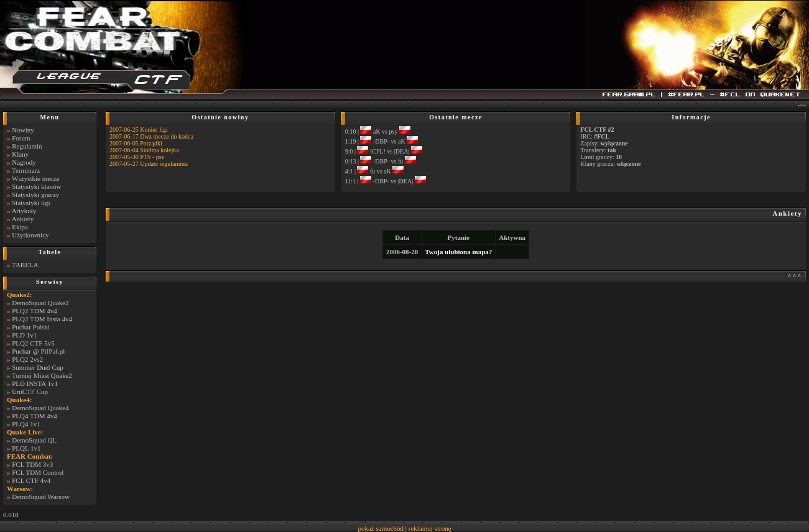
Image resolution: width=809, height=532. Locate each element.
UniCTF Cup (30, 392)
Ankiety (23, 219)
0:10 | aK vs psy (378, 131)
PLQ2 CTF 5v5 (33, 343)
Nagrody (24, 162)
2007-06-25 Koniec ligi (139, 130)
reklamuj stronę (430, 528)
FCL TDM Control (38, 472)
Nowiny (23, 130)
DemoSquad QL (34, 440)
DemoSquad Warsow (41, 497)
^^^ (795, 276)
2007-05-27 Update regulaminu (149, 164)
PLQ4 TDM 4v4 (35, 416)
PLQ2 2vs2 (27, 359)
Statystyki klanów (36, 186)
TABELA (25, 265)
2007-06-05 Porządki (136, 143)
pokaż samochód (381, 528)
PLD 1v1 (24, 335)
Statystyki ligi (31, 203)
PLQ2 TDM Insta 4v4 (42, 319)
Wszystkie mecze (36, 178)
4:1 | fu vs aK (375, 171)
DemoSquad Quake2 (40, 303)
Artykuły (24, 211)
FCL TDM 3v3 (32, 464)
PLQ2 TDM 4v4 (35, 311)
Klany (20, 154)
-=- (802, 104)
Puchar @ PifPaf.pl (38, 351)
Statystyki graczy (35, 195)
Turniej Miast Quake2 (42, 375)
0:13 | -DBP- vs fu (381, 161)
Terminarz (26, 170)
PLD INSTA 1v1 (35, 383)
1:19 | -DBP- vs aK (381, 141)
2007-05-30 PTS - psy (137, 157)
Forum (21, 138)
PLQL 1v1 (26, 448)
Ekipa (20, 227)
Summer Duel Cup (38, 367)
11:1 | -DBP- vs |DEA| (386, 181)
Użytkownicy (30, 235)
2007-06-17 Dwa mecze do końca (151, 136)
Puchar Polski (31, 327)
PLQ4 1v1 (26, 424)
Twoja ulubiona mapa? (458, 252)
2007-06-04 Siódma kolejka (144, 150)
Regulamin (27, 146)
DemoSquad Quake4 (40, 408)
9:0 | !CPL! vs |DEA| (384, 151)
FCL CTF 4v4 (31, 480)
